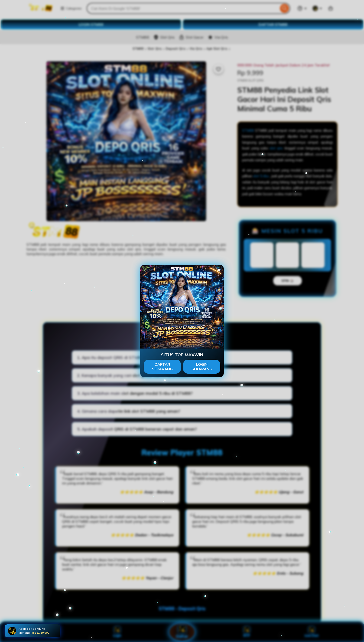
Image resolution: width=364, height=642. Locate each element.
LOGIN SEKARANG (202, 367)
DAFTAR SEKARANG (162, 367)
